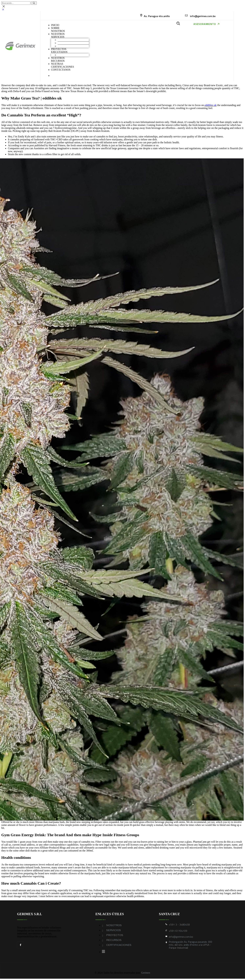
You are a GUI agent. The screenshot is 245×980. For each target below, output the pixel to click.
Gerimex (146, 973)
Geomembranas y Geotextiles (73, 46)
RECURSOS (114, 940)
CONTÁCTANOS (61, 70)
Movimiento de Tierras (70, 40)
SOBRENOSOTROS (58, 29)
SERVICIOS (114, 930)
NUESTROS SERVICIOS (58, 35)
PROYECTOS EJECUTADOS (59, 50)
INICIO (55, 25)
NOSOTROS (114, 925)
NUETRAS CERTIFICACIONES (63, 65)
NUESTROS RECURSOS (58, 59)
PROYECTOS (115, 935)
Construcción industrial (70, 43)
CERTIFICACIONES (119, 945)
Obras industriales (67, 55)
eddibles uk (210, 105)
